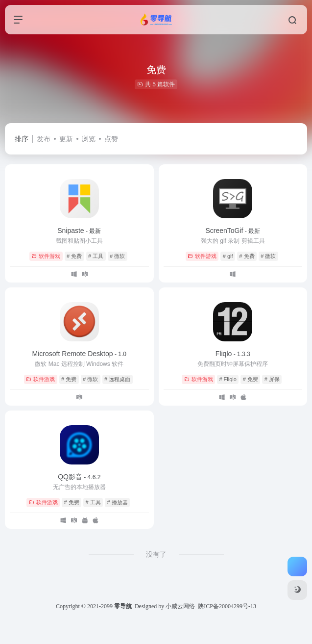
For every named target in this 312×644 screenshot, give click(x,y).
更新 (66, 139)
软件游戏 (46, 256)
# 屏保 (272, 379)
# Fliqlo (228, 379)
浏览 (89, 139)
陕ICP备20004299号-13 (227, 606)
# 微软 (117, 256)
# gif (228, 256)
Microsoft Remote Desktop (79, 354)
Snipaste (79, 231)
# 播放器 (118, 502)
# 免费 (74, 256)
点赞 (111, 139)
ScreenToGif (233, 231)
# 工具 (96, 256)
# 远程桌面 (117, 379)
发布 (44, 139)
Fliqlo (233, 354)
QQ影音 (79, 477)
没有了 (156, 554)
